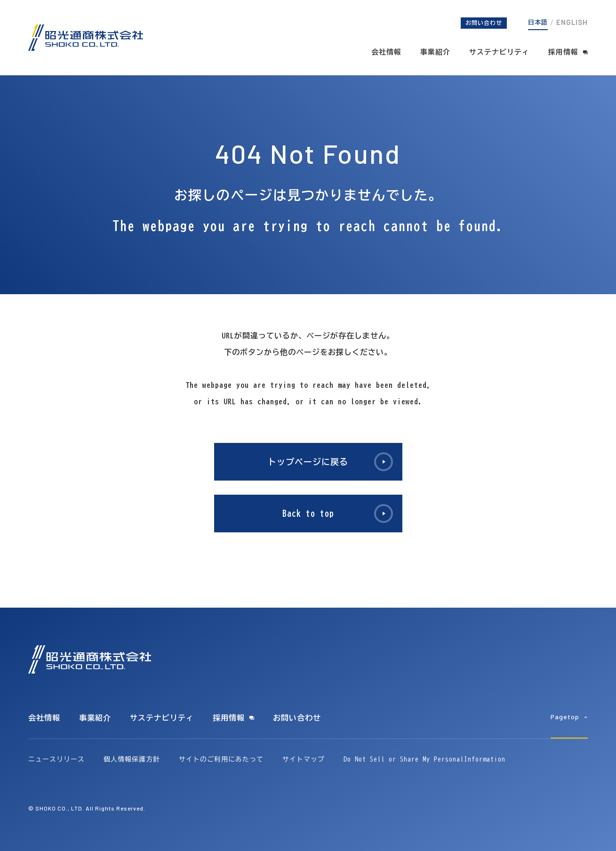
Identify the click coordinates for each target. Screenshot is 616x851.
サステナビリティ (499, 52)
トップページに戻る (308, 462)
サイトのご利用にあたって (221, 759)
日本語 (538, 22)
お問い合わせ (484, 23)
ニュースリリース (56, 759)
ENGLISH (572, 22)
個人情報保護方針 (132, 759)
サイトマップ (304, 759)
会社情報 (386, 52)
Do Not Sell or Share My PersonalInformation (424, 759)
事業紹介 (435, 52)
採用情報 (563, 52)
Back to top (308, 514)
